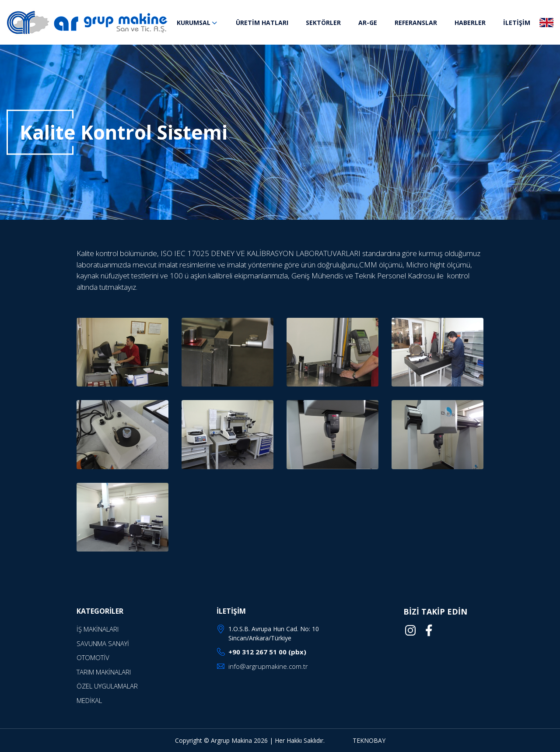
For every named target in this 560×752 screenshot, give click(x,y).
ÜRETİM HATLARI (262, 23)
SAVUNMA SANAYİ (103, 643)
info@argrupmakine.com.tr (268, 666)
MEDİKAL (89, 700)
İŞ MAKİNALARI (98, 629)
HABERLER (470, 23)
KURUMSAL (198, 23)
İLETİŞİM (517, 23)
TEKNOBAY (369, 740)
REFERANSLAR (416, 23)
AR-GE (368, 23)
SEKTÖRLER (323, 23)
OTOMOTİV (93, 657)
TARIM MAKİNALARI (104, 672)
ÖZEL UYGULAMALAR (107, 686)
